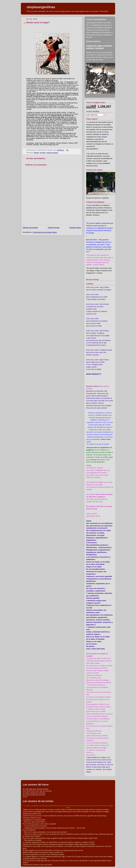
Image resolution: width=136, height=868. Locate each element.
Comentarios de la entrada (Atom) (45, 232)
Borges (37, 153)
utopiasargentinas (41, 7)
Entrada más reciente (30, 228)
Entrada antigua (75, 228)
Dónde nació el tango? (38, 23)
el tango (43, 153)
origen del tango (52, 153)
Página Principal (54, 228)
